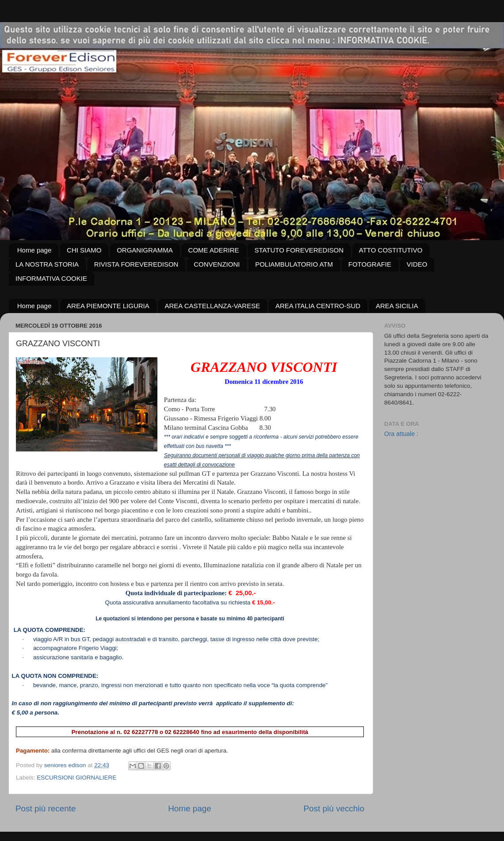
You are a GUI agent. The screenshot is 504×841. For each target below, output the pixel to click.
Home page (34, 250)
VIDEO (417, 264)
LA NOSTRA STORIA (47, 264)
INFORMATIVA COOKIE (51, 278)
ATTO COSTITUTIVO (391, 250)
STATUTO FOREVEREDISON (299, 250)
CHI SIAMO (84, 250)
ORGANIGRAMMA (145, 250)
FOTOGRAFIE (370, 264)
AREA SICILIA (397, 306)
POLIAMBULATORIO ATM (294, 264)
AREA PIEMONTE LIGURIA (108, 306)
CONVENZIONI (217, 264)
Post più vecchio (334, 809)
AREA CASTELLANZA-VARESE (213, 306)
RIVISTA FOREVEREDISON (136, 264)
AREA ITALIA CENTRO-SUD (318, 306)
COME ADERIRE (214, 250)
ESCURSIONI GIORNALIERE (76, 778)
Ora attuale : (401, 434)
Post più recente (46, 809)
